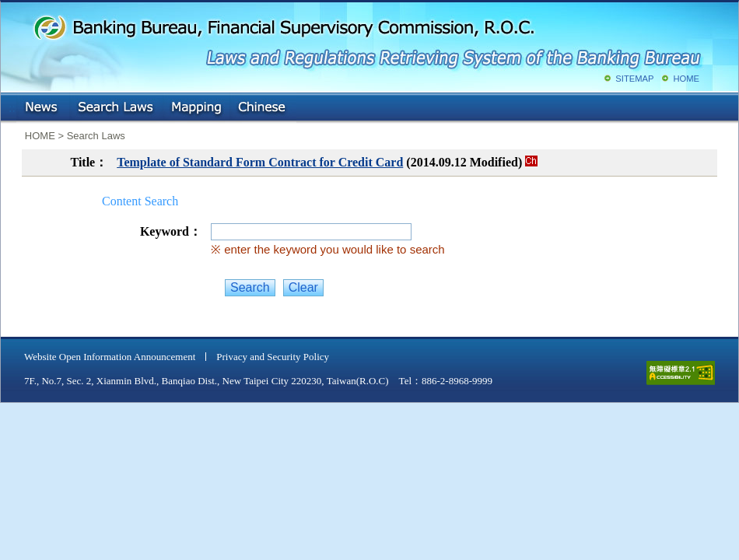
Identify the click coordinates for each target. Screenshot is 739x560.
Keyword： (171, 231)
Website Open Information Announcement (110, 357)
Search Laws (116, 108)
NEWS (43, 108)
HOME (686, 79)
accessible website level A (681, 373)
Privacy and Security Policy (273, 357)
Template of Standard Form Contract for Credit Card (260, 162)
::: (12, 105)
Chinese (263, 108)
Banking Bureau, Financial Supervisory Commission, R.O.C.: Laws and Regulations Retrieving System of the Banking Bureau (366, 39)
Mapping (196, 108)
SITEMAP (634, 79)
